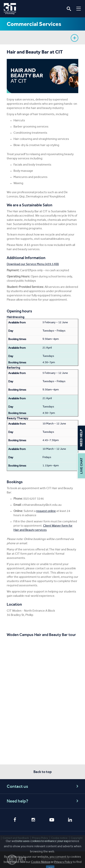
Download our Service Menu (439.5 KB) (33, 264)
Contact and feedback (16, 838)
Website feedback (44, 841)
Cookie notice (59, 838)
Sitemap (63, 841)
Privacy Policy (40, 838)
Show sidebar (75, 38)
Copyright (77, 838)
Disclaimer (24, 841)
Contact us (43, 786)
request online (46, 511)
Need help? (43, 801)
